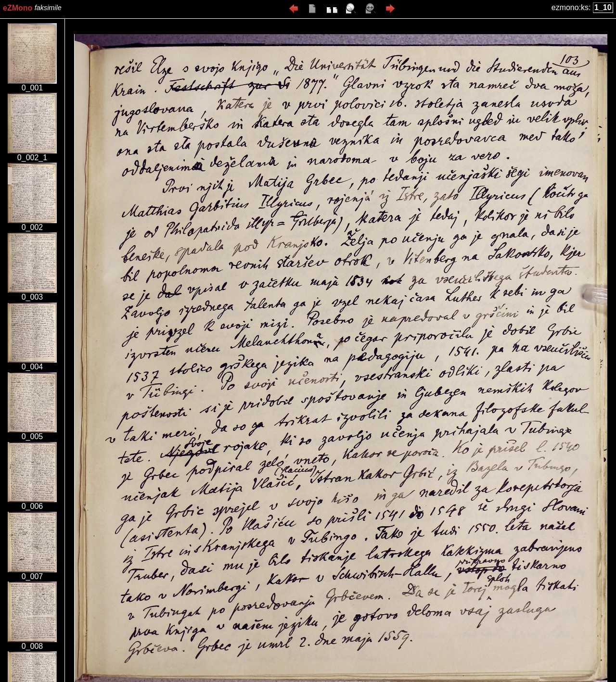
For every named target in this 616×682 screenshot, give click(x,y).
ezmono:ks (570, 7)
